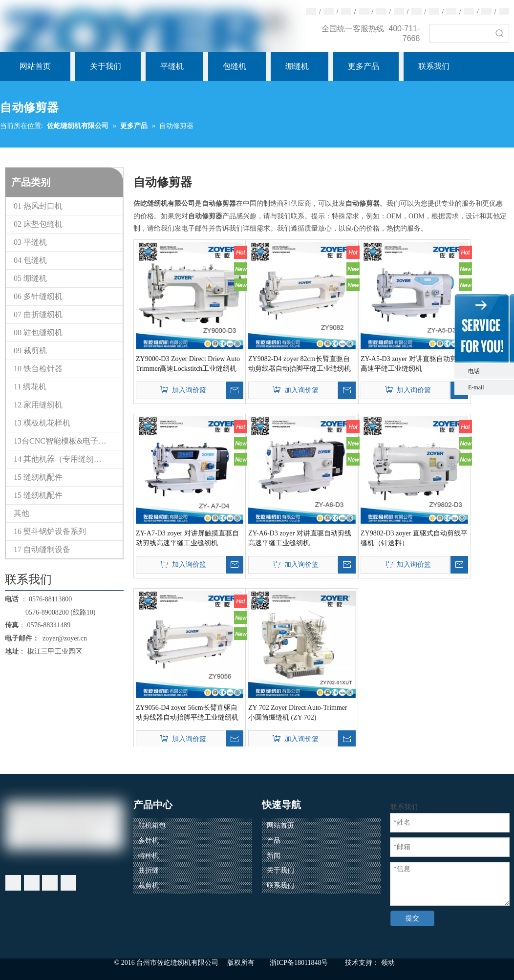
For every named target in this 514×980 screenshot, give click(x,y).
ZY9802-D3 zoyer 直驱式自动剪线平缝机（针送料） (414, 538)
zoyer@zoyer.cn (63, 638)
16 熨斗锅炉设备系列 (50, 531)
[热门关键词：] (500, 33)
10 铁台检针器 (38, 369)
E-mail (476, 387)
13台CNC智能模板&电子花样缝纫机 (68, 441)
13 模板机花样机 (42, 423)
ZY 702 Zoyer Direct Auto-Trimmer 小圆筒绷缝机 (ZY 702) (298, 713)
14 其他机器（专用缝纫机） (62, 459)
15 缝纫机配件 (38, 477)
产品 (274, 841)
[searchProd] (460, 33)
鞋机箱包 (152, 825)
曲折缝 (149, 870)
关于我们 (280, 870)
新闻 (274, 856)
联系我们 (280, 885)
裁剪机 (149, 885)
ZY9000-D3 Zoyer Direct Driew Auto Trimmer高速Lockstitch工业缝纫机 (188, 364)
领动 (388, 963)
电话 (489, 371)
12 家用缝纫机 (38, 405)
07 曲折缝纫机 (38, 314)
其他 (21, 513)
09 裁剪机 (30, 351)
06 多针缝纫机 (38, 296)
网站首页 (280, 825)
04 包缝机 (30, 260)
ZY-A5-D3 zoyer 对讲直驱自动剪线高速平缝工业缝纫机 (412, 364)
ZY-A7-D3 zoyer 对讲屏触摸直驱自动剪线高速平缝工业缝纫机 (187, 538)
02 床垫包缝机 (38, 224)
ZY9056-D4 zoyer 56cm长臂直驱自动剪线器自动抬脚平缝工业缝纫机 (187, 713)
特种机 (149, 856)
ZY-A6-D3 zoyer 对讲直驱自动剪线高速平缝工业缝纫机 (300, 538)
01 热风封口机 (38, 206)
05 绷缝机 (30, 278)
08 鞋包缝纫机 (38, 332)
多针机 (149, 841)
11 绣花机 (30, 387)
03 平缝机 (30, 242)
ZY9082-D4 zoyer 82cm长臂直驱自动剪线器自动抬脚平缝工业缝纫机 (300, 364)
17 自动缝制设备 (42, 549)
